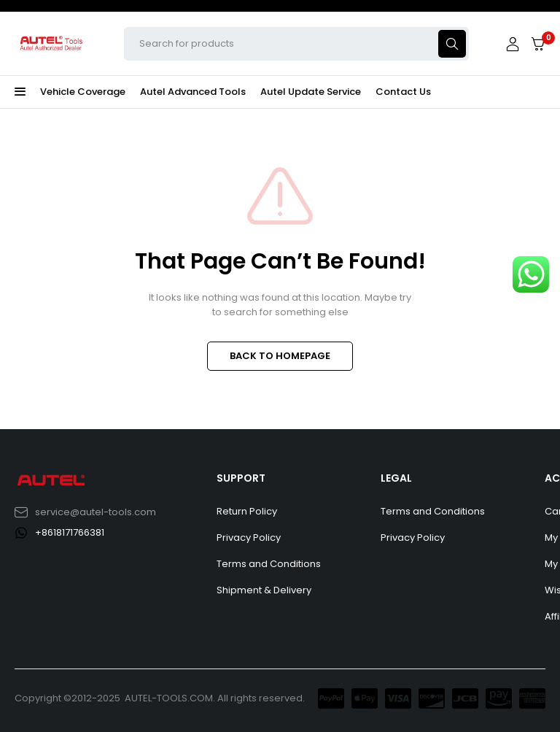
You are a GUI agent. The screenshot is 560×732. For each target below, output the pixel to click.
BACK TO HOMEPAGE (280, 356)
